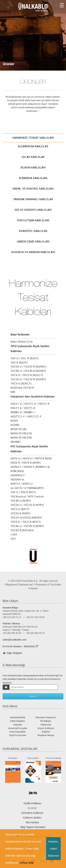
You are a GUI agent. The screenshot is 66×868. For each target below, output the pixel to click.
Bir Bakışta (46, 721)
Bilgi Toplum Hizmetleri (33, 827)
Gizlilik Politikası (32, 803)
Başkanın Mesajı (46, 735)
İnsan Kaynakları (18, 732)
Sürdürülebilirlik (18, 717)
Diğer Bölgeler (12, 653)
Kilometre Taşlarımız (46, 717)
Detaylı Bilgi (27, 863)
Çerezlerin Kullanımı (32, 813)
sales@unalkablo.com (15, 640)
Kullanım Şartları (32, 818)
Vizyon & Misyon (46, 728)
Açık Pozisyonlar (18, 735)
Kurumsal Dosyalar (18, 728)
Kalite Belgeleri (18, 721)
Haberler (18, 725)
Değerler (46, 732)
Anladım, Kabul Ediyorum (53, 849)
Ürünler (9, 64)
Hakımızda (46, 725)
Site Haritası (32, 822)
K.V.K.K (32, 808)
